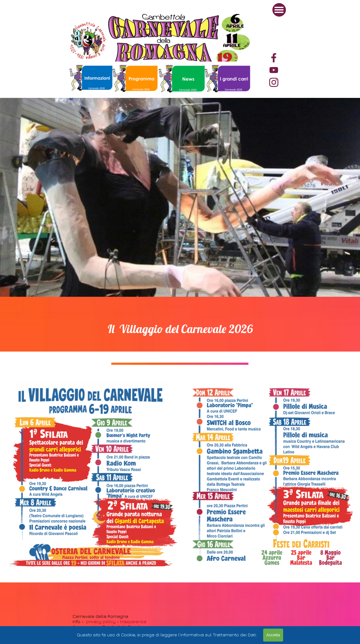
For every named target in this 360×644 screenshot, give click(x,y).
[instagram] (274, 82)
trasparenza (133, 621)
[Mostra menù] (279, 10)
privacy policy (101, 621)
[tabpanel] (228, 79)
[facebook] (274, 58)
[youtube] (274, 70)
